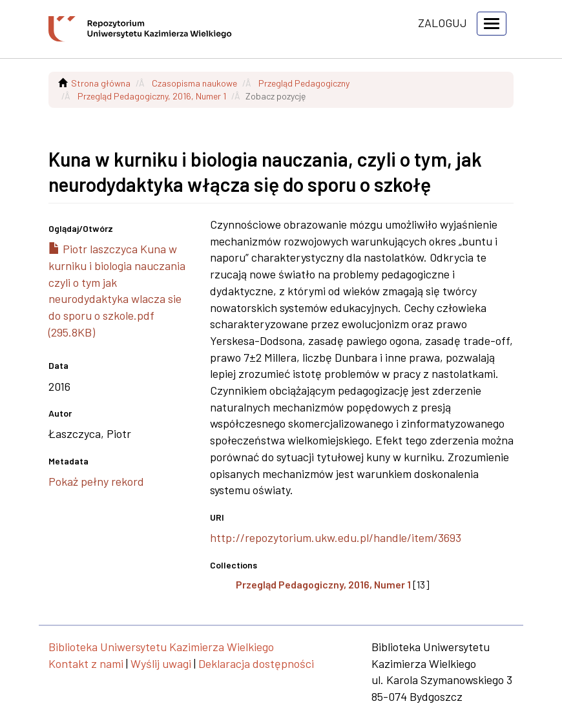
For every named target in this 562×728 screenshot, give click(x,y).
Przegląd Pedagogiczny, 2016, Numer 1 (152, 96)
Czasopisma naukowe (194, 83)
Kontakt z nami (86, 663)
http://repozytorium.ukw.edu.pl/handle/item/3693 (336, 537)
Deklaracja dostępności (256, 663)
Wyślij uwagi (161, 663)
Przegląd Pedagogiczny (304, 83)
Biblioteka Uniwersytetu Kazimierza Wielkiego (161, 647)
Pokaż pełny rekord (96, 481)
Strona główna (101, 83)
